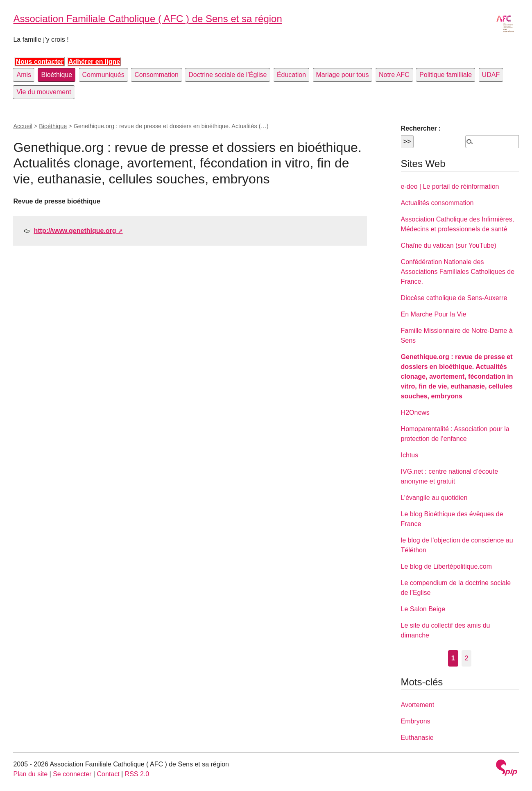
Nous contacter (39, 62)
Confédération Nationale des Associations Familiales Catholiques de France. (458, 272)
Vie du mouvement (44, 92)
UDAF (491, 75)
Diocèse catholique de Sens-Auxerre (454, 298)
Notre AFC (394, 75)
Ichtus (410, 455)
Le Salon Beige (423, 609)
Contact (108, 774)
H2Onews (415, 412)
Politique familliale (446, 75)
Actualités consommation (437, 203)
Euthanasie (417, 738)
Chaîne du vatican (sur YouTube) (449, 245)
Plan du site (30, 774)
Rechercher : (421, 128)
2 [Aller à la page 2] (467, 658)
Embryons (416, 721)
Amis (24, 75)
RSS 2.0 (137, 774)
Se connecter (72, 774)
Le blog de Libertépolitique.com (446, 566)
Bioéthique (57, 75)
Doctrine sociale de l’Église (228, 75)
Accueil (23, 126)
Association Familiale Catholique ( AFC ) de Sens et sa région (147, 19)
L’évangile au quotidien (434, 498)
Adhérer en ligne (94, 62)
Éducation (291, 75)
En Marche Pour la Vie (434, 314)
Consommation (156, 75)
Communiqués (103, 75)
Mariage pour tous (343, 75)
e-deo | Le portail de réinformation (450, 186)
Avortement (418, 705)
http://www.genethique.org (75, 231)
